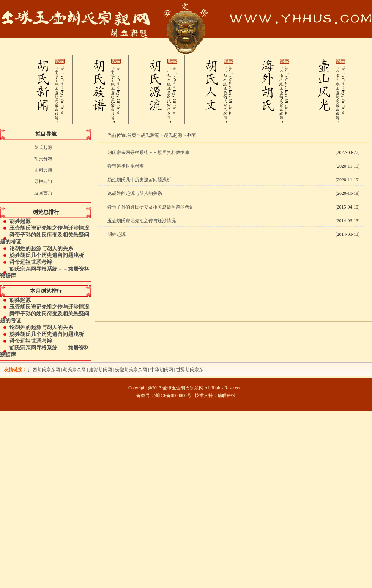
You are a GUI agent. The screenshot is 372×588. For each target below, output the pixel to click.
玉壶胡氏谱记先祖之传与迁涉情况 (49, 228)
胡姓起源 (20, 221)
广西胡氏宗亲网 (44, 370)
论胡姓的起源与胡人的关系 (41, 249)
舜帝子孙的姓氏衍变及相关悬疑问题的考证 (151, 207)
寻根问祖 (43, 182)
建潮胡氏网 (101, 370)
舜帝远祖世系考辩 (31, 262)
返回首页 (43, 193)
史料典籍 (43, 170)
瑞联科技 (227, 395)
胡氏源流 (150, 135)
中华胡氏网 (162, 370)
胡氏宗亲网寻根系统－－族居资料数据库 (148, 152)
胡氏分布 (43, 159)
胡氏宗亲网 (74, 370)
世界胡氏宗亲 (190, 370)
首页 (132, 135)
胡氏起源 (43, 147)
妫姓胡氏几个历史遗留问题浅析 (47, 255)
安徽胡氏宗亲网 (131, 370)
